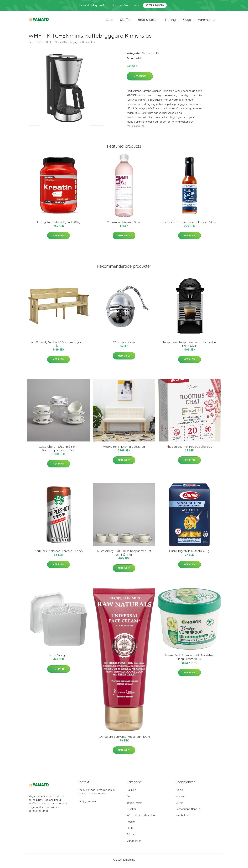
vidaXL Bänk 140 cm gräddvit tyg (124, 449)
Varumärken (207, 21)
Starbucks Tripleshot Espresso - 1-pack (59, 553)
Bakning (131, 792)
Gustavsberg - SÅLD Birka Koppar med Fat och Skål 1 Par (124, 555)
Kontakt (180, 799)
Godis (109, 21)
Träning (170, 21)
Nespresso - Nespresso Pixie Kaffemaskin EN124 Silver (190, 346)
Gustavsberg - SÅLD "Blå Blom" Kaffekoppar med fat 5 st (59, 451)
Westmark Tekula (124, 345)
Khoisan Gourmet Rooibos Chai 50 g (190, 449)
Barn (129, 799)
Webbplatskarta (185, 818)
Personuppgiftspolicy (188, 811)
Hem (31, 44)
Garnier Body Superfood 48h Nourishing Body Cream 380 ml (190, 660)
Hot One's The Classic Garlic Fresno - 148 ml (190, 225)
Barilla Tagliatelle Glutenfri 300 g (189, 553)
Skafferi (126, 21)
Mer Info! (140, 79)
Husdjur (131, 824)
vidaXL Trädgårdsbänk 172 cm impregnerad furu (59, 346)
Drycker (131, 811)
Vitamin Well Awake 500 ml (124, 225)
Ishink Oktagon (59, 658)
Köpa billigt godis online (141, 818)
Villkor (179, 805)
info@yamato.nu (87, 804)
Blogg (187, 21)
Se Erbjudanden (155, 5)
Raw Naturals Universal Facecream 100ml (124, 739)
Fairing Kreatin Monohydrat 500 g (59, 225)
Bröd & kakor (148, 21)
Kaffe (156, 56)
